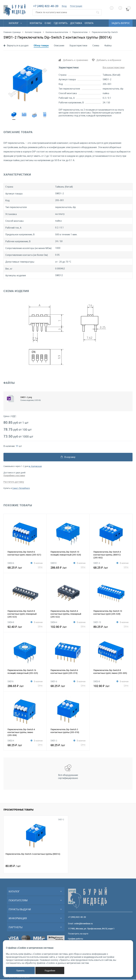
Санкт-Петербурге (21, 489)
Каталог (15, 23)
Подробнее (50, 971)
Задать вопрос (121, 23)
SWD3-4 (11, 741)
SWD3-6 (11, 563)
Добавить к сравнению (76, 60)
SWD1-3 (54, 741)
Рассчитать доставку (14, 482)
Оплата (89, 23)
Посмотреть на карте (78, 934)
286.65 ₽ (68, 568)
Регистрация (76, 6)
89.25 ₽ (111, 627)
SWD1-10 (97, 623)
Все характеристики (114, 67)
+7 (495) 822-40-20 (46, 6)
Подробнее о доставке (14, 476)
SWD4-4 (54, 623)
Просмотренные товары (18, 810)
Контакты (36, 23)
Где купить (61, 23)
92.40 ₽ (25, 627)
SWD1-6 (54, 682)
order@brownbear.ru (83, 924)
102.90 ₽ (68, 627)
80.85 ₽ (13, 866)
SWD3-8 (97, 682)
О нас (48, 23)
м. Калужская (35, 467)
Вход (64, 6)
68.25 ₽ (25, 568)
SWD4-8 (11, 623)
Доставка (76, 23)
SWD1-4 (97, 563)
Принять (20, 971)
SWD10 (53, 563)
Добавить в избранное (109, 60)
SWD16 (10, 682)
